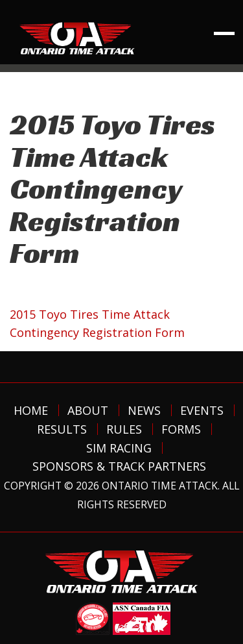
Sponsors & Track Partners (119, 466)
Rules (124, 429)
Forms (181, 429)
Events (202, 410)
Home (31, 410)
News (144, 410)
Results (62, 429)
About (88, 410)
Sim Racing (119, 448)
